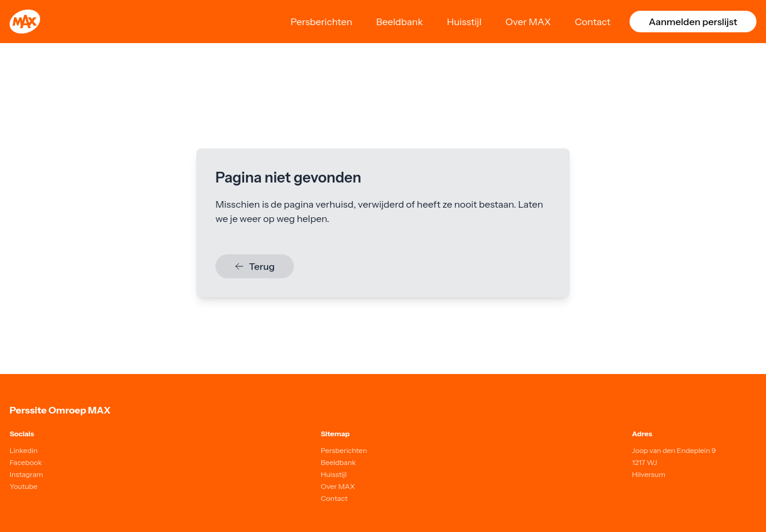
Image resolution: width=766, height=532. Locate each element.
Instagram (26, 474)
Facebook (26, 462)
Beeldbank (400, 22)
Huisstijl (464, 22)
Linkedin (24, 450)
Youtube (24, 486)
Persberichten (321, 22)
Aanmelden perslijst (693, 22)
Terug (255, 266)
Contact (592, 22)
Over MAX (528, 22)
